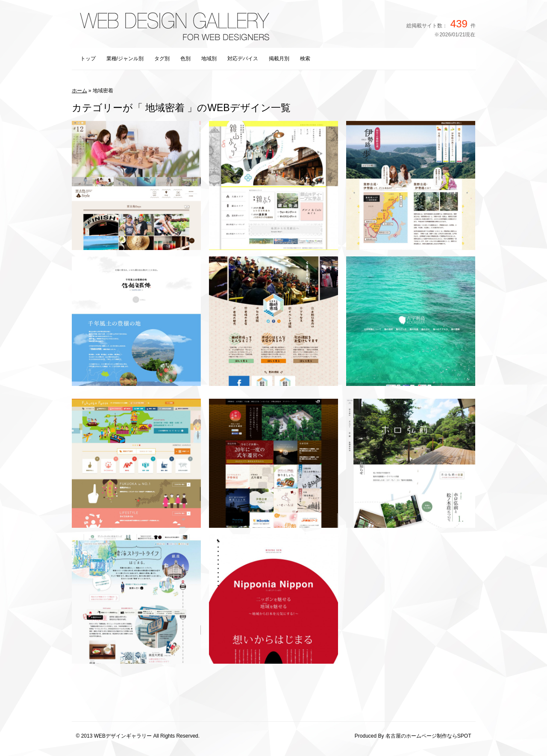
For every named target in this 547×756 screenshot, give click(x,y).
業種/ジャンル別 (125, 59)
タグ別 (162, 59)
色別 (185, 59)
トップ (88, 59)
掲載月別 (279, 59)
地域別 (209, 59)
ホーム (79, 91)
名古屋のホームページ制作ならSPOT (428, 736)
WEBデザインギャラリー (123, 736)
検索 (305, 59)
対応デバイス (243, 59)
